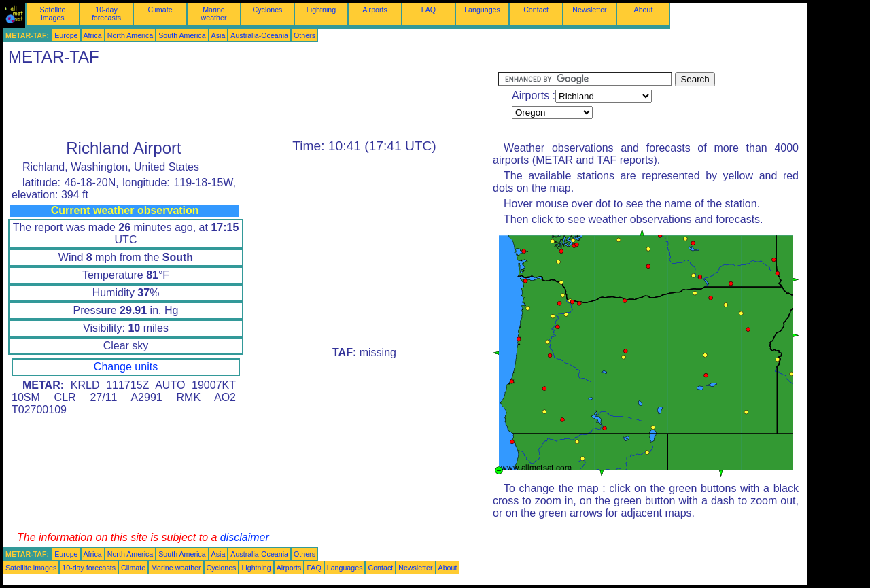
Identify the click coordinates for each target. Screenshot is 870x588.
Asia (219, 35)
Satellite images (53, 14)
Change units (126, 367)
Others (304, 35)
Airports (375, 10)
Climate (160, 10)
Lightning (321, 10)
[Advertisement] (250, 103)
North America (130, 35)
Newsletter (589, 10)
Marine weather (214, 14)
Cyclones (268, 10)
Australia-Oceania (259, 35)
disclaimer (245, 537)
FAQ (429, 10)
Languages (482, 10)
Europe (66, 35)
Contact (536, 10)
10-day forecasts (106, 14)
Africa (93, 35)
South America (182, 35)
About (644, 10)
